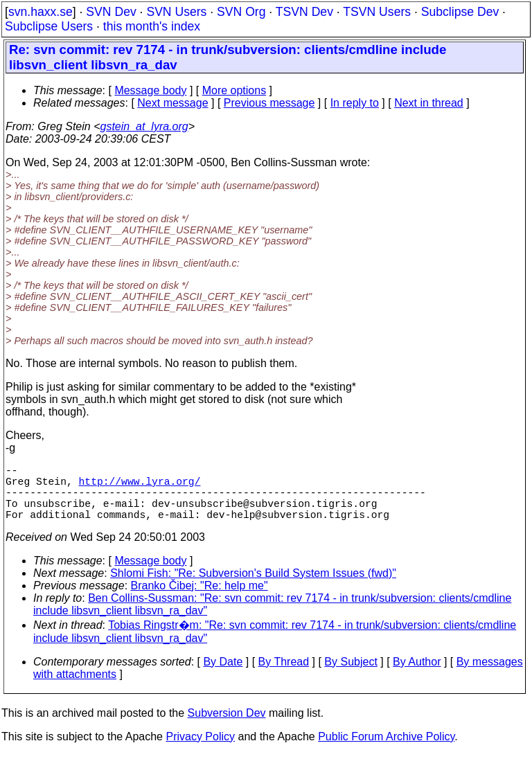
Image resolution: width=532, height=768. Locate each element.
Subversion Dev (227, 727)
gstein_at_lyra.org (144, 126)
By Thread (284, 676)
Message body (150, 90)
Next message (172, 103)
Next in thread (429, 103)
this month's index (152, 26)
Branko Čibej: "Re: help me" (199, 599)
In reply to (355, 103)
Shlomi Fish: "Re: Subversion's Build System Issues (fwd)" (253, 587)
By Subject (351, 676)
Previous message (269, 103)
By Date (223, 676)
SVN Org (241, 12)
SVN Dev (111, 12)
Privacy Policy (200, 750)
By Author (417, 676)
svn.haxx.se (41, 12)
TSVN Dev (304, 12)
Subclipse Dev (460, 12)
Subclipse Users (49, 26)
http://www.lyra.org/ (140, 486)
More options (234, 90)
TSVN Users (377, 12)
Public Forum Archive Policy (386, 750)
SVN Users (176, 12)
